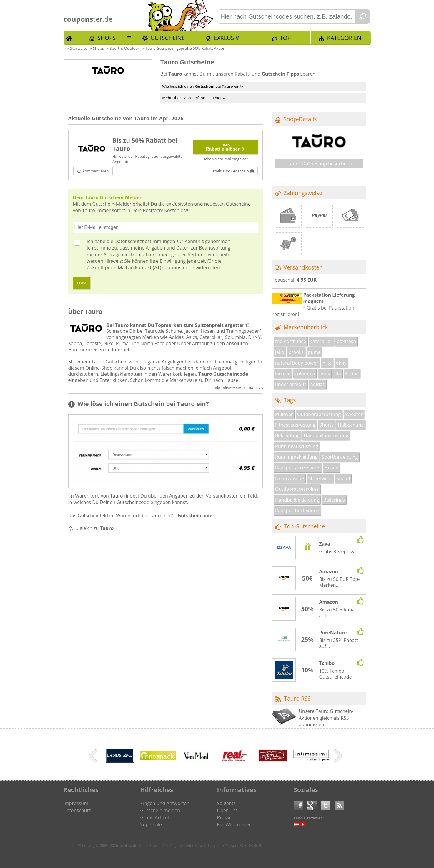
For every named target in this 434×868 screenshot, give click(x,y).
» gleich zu (95, 528)
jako (280, 352)
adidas (318, 384)
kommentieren (96, 171)
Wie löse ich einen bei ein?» (203, 86)
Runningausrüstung (297, 446)
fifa (337, 373)
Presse (224, 817)
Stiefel (343, 478)
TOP (285, 38)
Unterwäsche (290, 478)
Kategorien (344, 38)
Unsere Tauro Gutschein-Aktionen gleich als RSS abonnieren (326, 718)
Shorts (327, 425)
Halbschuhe (351, 425)
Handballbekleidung (297, 500)
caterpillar (321, 341)
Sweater (354, 414)
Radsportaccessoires (298, 468)
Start (69, 38)
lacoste (283, 373)
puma (314, 352)
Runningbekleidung (296, 457)
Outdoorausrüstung (319, 414)
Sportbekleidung (340, 457)
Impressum (76, 803)
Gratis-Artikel (155, 817)
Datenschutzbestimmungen (145, 241)
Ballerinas (334, 500)
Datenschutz (77, 810)
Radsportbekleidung (297, 511)
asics (325, 373)
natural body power (297, 363)
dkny (341, 363)
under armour (291, 384)
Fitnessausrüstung (295, 425)
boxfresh (346, 341)
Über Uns (227, 810)
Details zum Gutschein (229, 171)
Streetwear (320, 478)
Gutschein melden (160, 810)
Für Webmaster (234, 824)
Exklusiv (226, 38)
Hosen (332, 468)
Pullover (284, 414)
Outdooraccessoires (297, 489)
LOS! (82, 283)
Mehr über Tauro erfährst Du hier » (193, 98)
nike (327, 363)
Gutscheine (168, 38)
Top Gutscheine (305, 526)
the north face (291, 341)
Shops (107, 38)
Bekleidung (287, 435)
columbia (305, 373)
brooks (296, 352)
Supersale (151, 824)
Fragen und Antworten (165, 803)
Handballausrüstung (326, 435)
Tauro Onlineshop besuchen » (320, 164)
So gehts (226, 803)
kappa (352, 373)
